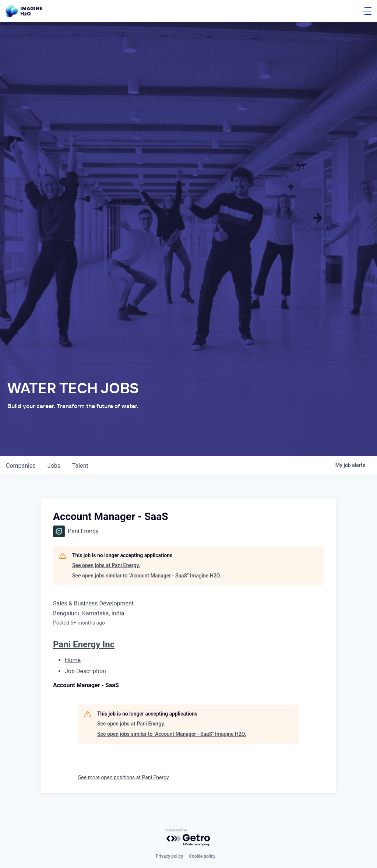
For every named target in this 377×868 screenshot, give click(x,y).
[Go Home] (24, 11)
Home (73, 660)
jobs (54, 466)
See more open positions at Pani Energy (124, 777)
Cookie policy (202, 856)
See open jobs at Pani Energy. (106, 565)
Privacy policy (169, 856)
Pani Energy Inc (84, 644)
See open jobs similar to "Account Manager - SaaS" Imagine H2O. (147, 576)
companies (21, 466)
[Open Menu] (367, 11)
